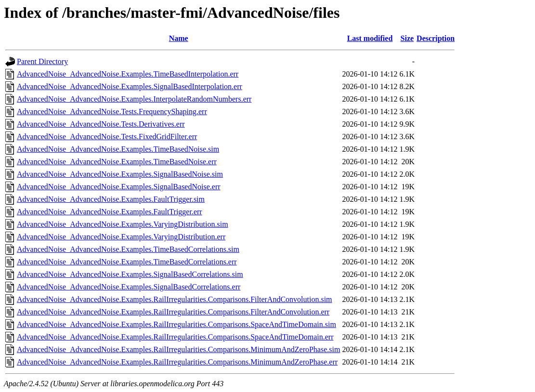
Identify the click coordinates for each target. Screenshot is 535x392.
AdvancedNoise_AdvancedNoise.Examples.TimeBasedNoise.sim (118, 149)
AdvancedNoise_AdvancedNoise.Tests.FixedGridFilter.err (107, 137)
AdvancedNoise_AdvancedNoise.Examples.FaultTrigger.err (110, 212)
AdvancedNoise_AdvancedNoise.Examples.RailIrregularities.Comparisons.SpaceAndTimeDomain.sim (176, 324)
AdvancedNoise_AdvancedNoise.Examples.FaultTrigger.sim (111, 199)
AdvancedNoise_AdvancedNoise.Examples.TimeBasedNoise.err (117, 162)
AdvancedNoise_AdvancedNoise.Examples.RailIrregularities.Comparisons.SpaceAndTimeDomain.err (175, 337)
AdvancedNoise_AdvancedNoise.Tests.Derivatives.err (101, 124)
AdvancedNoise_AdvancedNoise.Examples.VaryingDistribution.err (121, 237)
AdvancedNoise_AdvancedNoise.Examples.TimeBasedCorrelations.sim (128, 249)
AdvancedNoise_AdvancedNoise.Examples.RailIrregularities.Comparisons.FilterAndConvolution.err (173, 312)
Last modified (370, 38)
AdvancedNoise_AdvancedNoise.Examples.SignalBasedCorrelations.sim (130, 274)
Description (436, 38)
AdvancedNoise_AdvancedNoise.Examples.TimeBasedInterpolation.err (128, 74)
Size (407, 38)
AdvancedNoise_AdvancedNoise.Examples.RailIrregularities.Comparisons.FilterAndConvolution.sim (175, 299)
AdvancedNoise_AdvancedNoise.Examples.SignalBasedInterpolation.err (130, 86)
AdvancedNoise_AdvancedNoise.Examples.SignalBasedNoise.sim (120, 174)
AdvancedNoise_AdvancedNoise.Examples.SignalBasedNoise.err (119, 187)
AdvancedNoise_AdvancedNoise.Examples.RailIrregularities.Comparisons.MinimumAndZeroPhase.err (177, 362)
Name (179, 38)
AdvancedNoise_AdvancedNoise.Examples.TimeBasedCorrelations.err (127, 262)
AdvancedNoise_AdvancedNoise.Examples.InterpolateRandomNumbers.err (134, 99)
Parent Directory (42, 61)
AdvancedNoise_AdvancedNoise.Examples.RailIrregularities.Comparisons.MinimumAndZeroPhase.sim (178, 349)
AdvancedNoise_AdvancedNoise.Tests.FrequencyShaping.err (112, 111)
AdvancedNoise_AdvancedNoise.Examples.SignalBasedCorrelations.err (129, 287)
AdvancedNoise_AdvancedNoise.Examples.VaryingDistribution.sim (123, 224)
